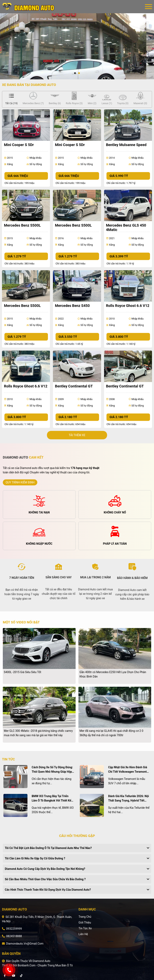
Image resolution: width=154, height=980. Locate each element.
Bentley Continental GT (74, 386)
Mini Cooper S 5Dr (19, 145)
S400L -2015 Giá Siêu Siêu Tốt (22, 672)
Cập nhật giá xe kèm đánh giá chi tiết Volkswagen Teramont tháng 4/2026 (128, 770)
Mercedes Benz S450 (72, 306)
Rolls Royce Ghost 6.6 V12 (128, 306)
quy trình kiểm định (20, 482)
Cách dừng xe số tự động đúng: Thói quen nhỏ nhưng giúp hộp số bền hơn (52, 770)
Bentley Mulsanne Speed (126, 145)
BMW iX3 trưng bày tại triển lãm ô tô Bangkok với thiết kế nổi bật (51, 799)
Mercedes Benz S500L (22, 225)
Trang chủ (85, 917)
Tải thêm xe (77, 435)
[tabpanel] (77, 46)
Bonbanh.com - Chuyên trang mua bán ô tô (45, 965)
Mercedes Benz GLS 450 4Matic (126, 227)
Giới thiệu (85, 923)
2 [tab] (79, 73)
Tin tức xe (85, 928)
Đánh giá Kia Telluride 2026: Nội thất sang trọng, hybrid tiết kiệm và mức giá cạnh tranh (129, 799)
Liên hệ (83, 934)
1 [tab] (75, 73)
